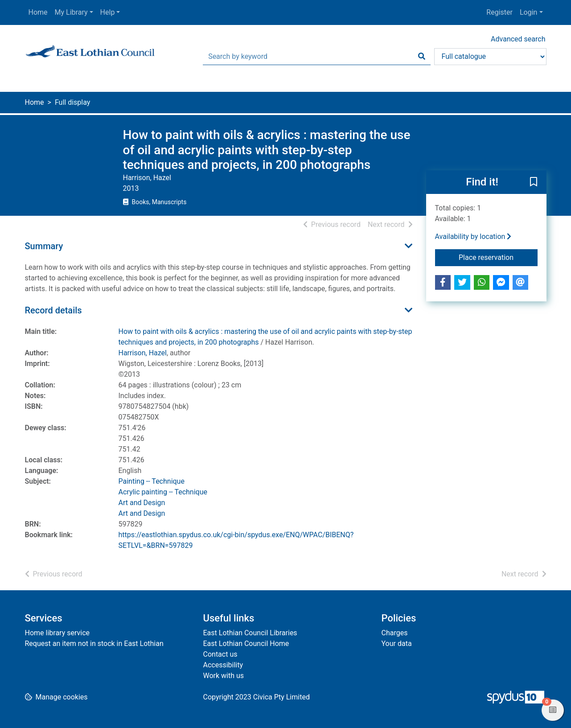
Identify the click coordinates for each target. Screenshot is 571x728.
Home (38, 12)
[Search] (422, 57)
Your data (397, 644)
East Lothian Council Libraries (250, 633)
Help (108, 12)
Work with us (224, 676)
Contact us (220, 654)
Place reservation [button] (498, 257)
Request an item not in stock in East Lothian (94, 644)
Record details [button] (53, 310)
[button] (534, 182)
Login (528, 12)
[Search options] (490, 57)
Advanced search (518, 39)
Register (499, 12)
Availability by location (473, 236)
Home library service (58, 633)
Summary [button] (44, 246)
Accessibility (223, 665)
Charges (395, 633)
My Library (71, 12)
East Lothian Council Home (246, 644)
